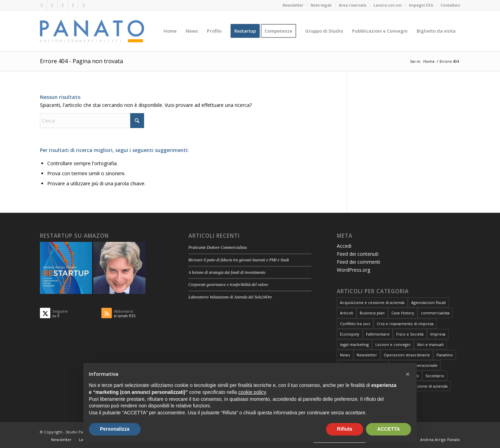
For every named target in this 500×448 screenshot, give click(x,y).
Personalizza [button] (115, 429)
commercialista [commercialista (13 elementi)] (435, 313)
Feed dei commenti (359, 262)
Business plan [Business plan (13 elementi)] (372, 313)
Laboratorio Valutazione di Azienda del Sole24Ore (230, 297)
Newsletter (293, 5)
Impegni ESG (421, 5)
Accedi (344, 246)
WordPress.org (353, 270)
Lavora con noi (388, 5)
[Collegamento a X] (52, 5)
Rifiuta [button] (345, 429)
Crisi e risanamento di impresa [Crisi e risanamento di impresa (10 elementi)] (405, 324)
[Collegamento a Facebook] (63, 5)
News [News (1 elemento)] (345, 355)
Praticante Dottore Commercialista (218, 247)
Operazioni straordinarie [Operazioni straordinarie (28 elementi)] (407, 355)
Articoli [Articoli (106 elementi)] (347, 313)
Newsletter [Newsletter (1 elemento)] (367, 355)
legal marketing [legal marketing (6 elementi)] (354, 344)
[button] (408, 374)
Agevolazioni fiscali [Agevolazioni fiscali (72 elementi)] (428, 302)
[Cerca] (92, 121)
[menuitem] (293, 5)
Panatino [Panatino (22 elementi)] (445, 355)
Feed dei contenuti (358, 254)
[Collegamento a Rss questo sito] (84, 5)
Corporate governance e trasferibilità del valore (228, 285)
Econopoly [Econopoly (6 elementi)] (350, 334)
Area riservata (353, 5)
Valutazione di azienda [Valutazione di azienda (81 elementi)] (427, 386)
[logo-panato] (92, 31)
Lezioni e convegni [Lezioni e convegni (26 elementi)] (393, 344)
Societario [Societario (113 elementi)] (435, 376)
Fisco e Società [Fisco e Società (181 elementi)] (410, 334)
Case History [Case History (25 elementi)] (403, 313)
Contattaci (450, 5)
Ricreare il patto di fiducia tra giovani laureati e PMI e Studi (239, 260)
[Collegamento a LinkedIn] (42, 5)
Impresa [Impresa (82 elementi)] (438, 334)
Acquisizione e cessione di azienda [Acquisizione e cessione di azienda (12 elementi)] (372, 302)
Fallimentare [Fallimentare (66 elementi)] (378, 334)
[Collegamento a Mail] (73, 5)
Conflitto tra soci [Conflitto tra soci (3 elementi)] (355, 324)
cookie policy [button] (252, 392)
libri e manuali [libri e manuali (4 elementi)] (430, 344)
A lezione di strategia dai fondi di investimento (227, 272)
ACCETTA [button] (389, 429)
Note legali (321, 5)
